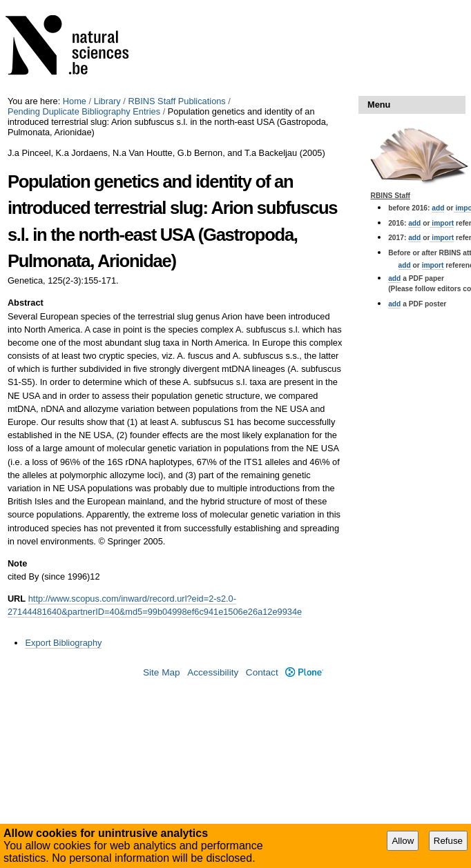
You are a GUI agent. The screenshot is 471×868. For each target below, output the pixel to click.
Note (17, 563)
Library (107, 101)
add (438, 208)
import (442, 223)
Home (75, 101)
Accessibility (213, 672)
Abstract (26, 303)
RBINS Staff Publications (176, 101)
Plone (304, 672)
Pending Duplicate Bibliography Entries (84, 111)
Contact (262, 672)
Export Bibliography (63, 643)
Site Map (162, 672)
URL (17, 599)
